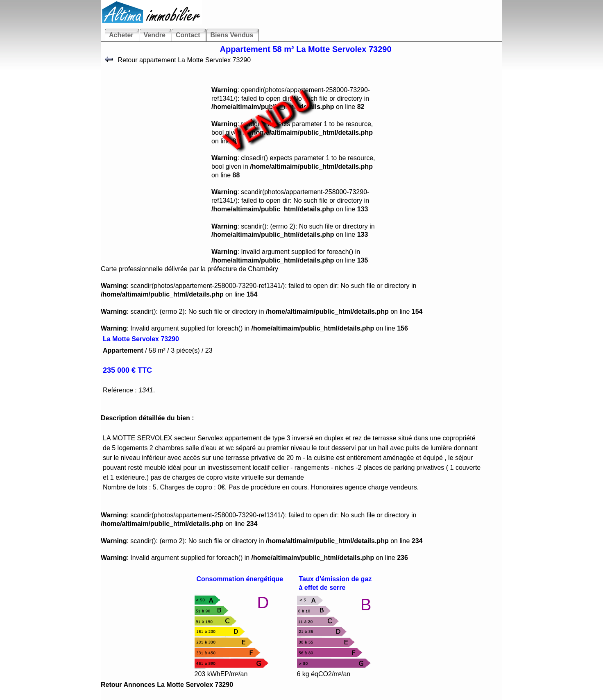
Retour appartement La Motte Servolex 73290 (183, 60)
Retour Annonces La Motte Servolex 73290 (167, 685)
